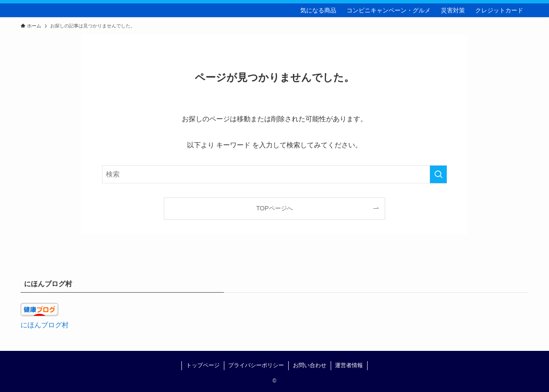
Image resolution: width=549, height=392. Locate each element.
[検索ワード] (274, 174)
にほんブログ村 (45, 325)
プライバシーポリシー (256, 365)
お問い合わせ (310, 365)
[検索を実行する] (438, 174)
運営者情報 (349, 365)
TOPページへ (274, 208)
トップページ (203, 365)
